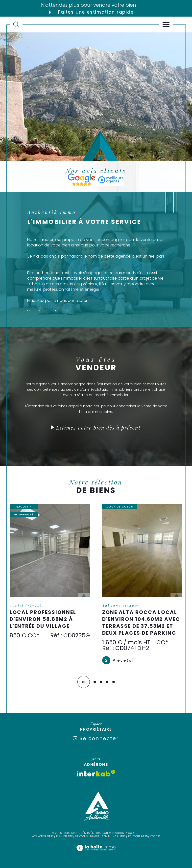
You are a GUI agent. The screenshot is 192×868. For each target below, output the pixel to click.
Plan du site (64, 837)
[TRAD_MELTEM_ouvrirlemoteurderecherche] (16, 24)
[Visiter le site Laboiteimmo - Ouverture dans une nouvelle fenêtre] (96, 853)
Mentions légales (87, 837)
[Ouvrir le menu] (166, 24)
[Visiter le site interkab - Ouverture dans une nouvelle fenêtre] (96, 773)
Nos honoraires (43, 837)
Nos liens (119, 837)
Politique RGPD (138, 837)
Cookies (155, 837)
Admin (106, 837)
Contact (186, 277)
